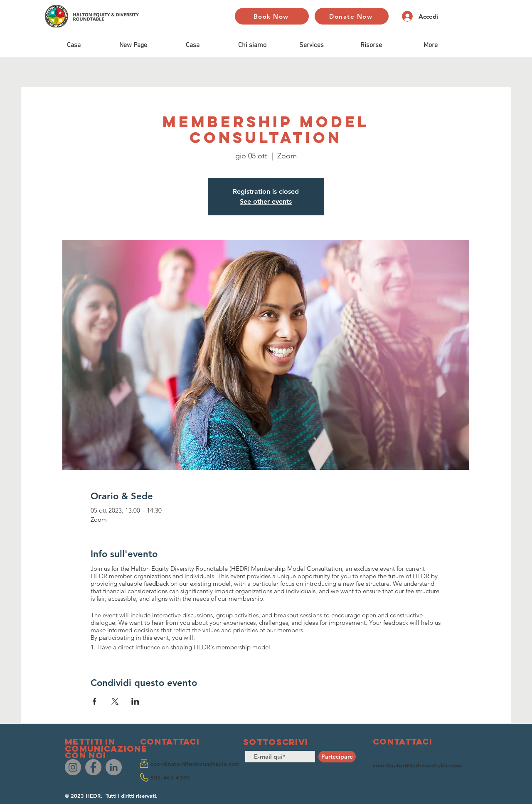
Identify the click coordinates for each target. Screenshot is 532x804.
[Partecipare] (337, 757)
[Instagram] (73, 767)
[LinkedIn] (114, 767)
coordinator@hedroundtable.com (195, 764)
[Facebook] (93, 767)
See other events (266, 201)
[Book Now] (272, 16)
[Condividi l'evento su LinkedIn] (135, 701)
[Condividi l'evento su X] (115, 701)
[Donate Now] (352, 16)
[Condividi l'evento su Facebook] (95, 701)
